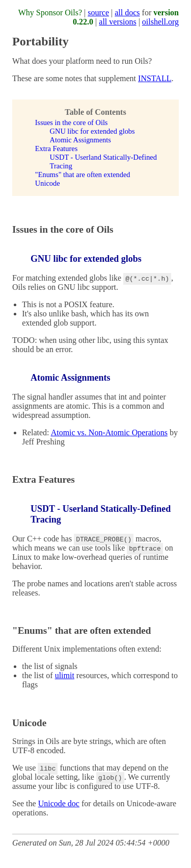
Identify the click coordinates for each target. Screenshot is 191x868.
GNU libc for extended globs (92, 131)
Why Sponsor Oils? (50, 13)
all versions (117, 22)
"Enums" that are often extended (83, 175)
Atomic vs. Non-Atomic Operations (109, 432)
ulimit (65, 675)
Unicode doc (59, 803)
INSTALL (155, 78)
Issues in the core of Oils (72, 122)
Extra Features (57, 148)
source (98, 13)
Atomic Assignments (80, 140)
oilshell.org (160, 22)
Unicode (48, 183)
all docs (127, 13)
